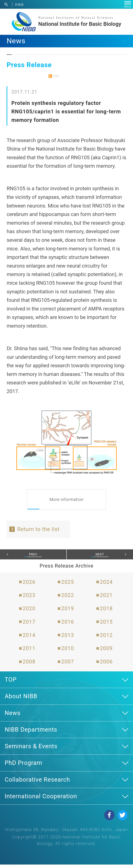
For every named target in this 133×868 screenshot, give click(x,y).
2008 (29, 665)
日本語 (19, 5)
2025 (68, 585)
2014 (29, 639)
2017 (29, 625)
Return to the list (38, 533)
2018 (106, 612)
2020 (29, 612)
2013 (68, 639)
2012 (106, 639)
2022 (68, 599)
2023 (29, 599)
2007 (68, 665)
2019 (68, 612)
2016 (68, 625)
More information (66, 501)
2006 (106, 665)
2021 (106, 599)
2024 (106, 585)
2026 (29, 585)
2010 (68, 652)
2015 (106, 625)
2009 (106, 652)
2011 (29, 652)
